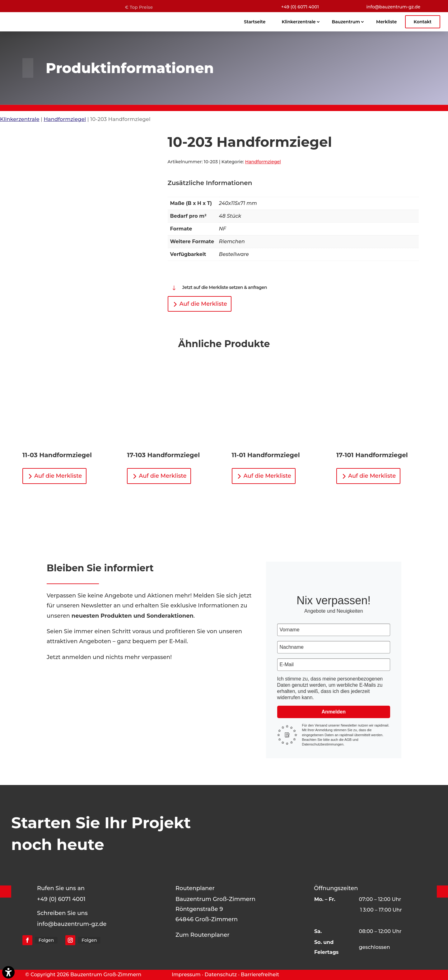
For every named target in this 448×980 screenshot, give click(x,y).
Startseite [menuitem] (255, 22)
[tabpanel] (293, 229)
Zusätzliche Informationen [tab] (210, 183)
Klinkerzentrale (20, 119)
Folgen (46, 940)
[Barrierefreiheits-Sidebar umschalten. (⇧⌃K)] (8, 972)
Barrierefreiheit (260, 975)
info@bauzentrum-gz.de (393, 7)
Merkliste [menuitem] (386, 22)
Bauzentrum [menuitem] (346, 22)
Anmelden (334, 712)
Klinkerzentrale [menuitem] (299, 22)
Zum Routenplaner (203, 935)
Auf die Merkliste (203, 304)
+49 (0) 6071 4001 (300, 7)
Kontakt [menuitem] (423, 22)
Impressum (186, 975)
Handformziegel (65, 119)
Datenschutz (221, 975)
